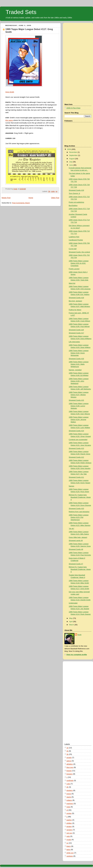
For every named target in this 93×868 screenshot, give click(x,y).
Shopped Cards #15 (76, 400)
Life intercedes (74, 342)
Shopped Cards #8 (76, 549)
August (72, 159)
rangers (69, 830)
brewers (69, 774)
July (71, 162)
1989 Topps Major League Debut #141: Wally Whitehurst (79, 364)
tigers (69, 846)
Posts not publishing (76, 202)
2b (49, 191)
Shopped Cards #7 (76, 564)
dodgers (70, 790)
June (71, 165)
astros (69, 761)
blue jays (70, 767)
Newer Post (6, 198)
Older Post (55, 198)
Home (31, 198)
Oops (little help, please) (78, 537)
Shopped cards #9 (76, 540)
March (72, 625)
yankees (70, 856)
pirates (69, 826)
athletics (70, 764)
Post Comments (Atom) (21, 203)
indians (69, 800)
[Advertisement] (75, 63)
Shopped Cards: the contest (79, 252)
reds (68, 836)
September (74, 155)
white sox (70, 853)
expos (69, 794)
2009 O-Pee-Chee (73, 108)
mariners (70, 804)
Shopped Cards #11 (76, 477)
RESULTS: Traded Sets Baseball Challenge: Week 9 (80, 497)
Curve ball (73, 249)
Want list (72, 283)
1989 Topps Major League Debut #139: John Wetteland (79, 381)
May (71, 618)
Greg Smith (10, 92)
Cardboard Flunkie (76, 240)
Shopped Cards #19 (76, 190)
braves (69, 771)
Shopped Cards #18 (76, 298)
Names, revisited (75, 370)
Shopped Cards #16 (76, 359)
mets (68, 807)
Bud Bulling (73, 205)
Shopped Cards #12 (76, 457)
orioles (69, 813)
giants (69, 797)
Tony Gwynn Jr (74, 193)
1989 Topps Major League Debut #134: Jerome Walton (79, 420)
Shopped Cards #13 (76, 448)
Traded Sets (21, 12)
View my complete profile (77, 655)
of (67, 810)
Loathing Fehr (74, 237)
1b (67, 748)
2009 (69, 149)
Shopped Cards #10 (76, 508)
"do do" (72, 529)
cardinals (70, 780)
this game (9, 120)
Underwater (73, 603)
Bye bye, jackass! (75, 301)
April (71, 622)
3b (67, 754)
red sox (69, 833)
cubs (53, 191)
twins (68, 850)
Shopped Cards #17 (76, 333)
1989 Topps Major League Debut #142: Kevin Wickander (79, 353)
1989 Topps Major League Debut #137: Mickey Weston (79, 395)
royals (69, 840)
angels (69, 758)
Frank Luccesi (74, 269)
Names (71, 486)
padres (69, 820)
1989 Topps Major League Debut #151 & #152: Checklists (79, 263)
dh (67, 787)
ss (56, 191)
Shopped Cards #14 (76, 431)
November (73, 152)
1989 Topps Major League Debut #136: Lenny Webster (79, 406)
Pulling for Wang (75, 310)
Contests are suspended (78, 440)
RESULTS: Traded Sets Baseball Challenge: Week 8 (80, 569)
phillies (69, 823)
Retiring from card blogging (79, 512)
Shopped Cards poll (76, 330)
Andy (79, 635)
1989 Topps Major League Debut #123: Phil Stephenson (79, 517)
